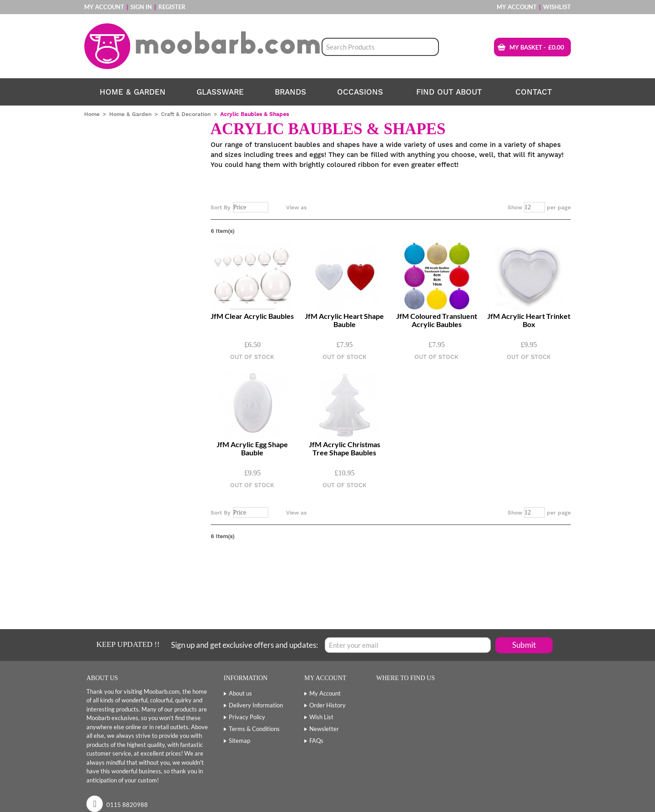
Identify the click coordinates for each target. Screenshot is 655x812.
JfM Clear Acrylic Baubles (252, 316)
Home (92, 114)
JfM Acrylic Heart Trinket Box (529, 320)
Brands (290, 92)
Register (172, 7)
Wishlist (557, 7)
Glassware (220, 92)
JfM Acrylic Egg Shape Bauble (252, 449)
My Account (104, 7)
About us (240, 693)
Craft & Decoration (186, 114)
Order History (327, 705)
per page (559, 207)
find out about (449, 92)
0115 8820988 (127, 805)
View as (296, 207)
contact (534, 92)
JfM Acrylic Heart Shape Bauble (344, 320)
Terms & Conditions (254, 729)
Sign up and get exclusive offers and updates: (244, 645)
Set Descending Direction (277, 207)
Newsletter (324, 729)
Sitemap (239, 741)
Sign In (141, 7)
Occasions (360, 92)
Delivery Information (256, 705)
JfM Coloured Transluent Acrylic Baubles (437, 320)
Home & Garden (133, 92)
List (332, 207)
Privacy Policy (247, 717)
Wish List (321, 717)
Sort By (221, 207)
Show (515, 207)
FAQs (316, 741)
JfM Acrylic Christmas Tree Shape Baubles (345, 449)
